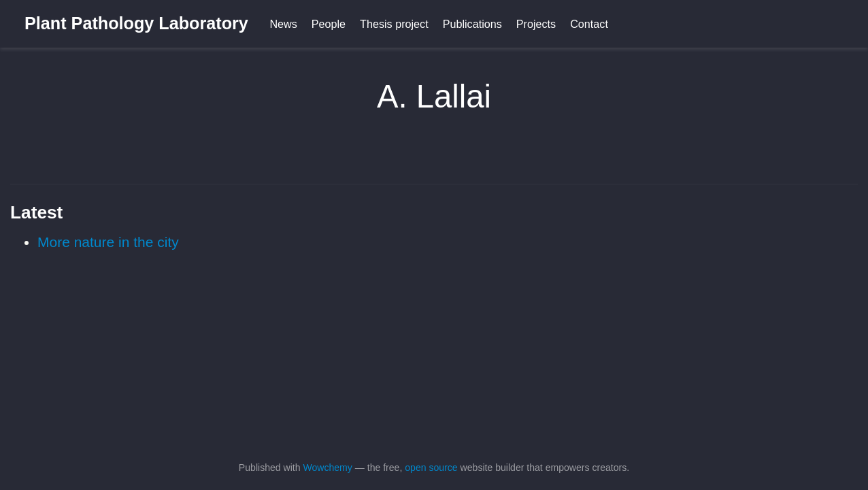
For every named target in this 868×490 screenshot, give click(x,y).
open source (431, 468)
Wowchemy (327, 468)
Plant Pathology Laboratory (136, 23)
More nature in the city (108, 242)
